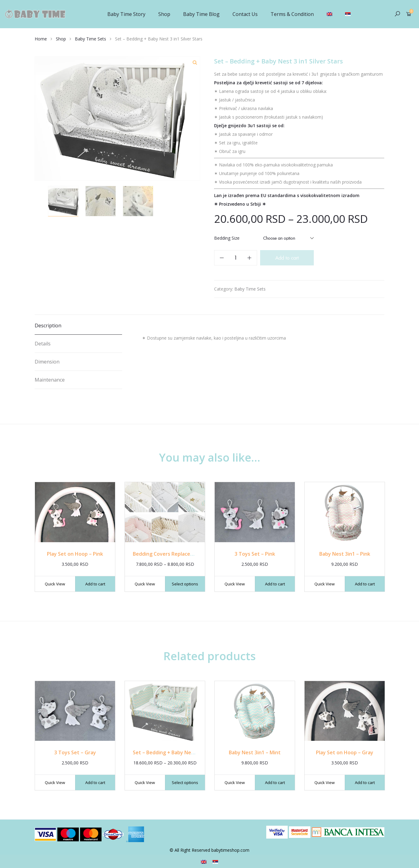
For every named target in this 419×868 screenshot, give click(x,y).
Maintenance (50, 380)
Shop (164, 14)
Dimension (47, 362)
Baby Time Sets (90, 39)
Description (48, 325)
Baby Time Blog (201, 14)
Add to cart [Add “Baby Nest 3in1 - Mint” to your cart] (275, 782)
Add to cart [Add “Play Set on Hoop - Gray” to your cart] (365, 782)
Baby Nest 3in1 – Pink (345, 554)
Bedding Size (227, 238)
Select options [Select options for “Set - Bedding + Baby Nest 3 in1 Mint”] (185, 782)
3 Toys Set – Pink (255, 554)
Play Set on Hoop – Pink (75, 554)
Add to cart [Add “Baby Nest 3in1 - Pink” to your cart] (365, 584)
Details (43, 344)
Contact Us (245, 14)
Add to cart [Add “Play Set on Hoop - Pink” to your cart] (95, 584)
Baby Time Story (126, 14)
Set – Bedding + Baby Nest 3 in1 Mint (177, 752)
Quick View (55, 584)
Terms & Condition (292, 14)
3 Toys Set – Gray (75, 752)
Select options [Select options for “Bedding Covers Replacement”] (185, 584)
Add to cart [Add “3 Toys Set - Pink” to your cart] (275, 584)
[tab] (78, 326)
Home (41, 39)
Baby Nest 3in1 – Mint (255, 752)
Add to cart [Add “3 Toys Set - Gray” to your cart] (95, 782)
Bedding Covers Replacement (168, 554)
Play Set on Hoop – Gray (345, 752)
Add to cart (287, 258)
